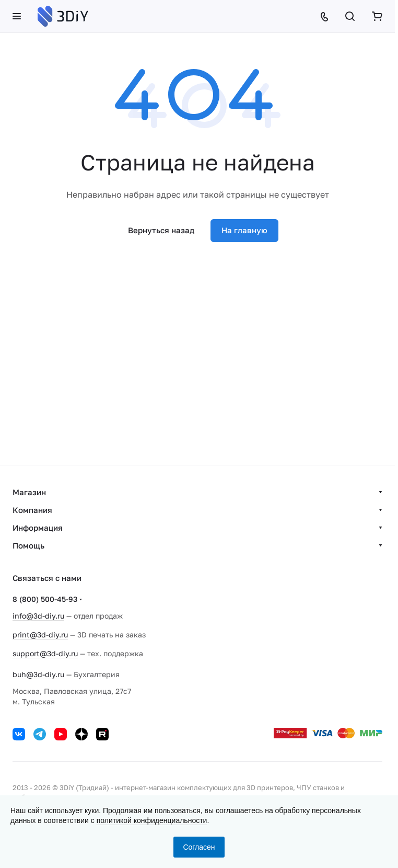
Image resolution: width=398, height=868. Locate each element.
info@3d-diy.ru (38, 616)
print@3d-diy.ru (40, 635)
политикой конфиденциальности (152, 820)
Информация (38, 528)
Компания (32, 510)
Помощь (28, 545)
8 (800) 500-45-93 (45, 599)
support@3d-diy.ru (45, 653)
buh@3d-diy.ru (38, 674)
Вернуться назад (161, 230)
